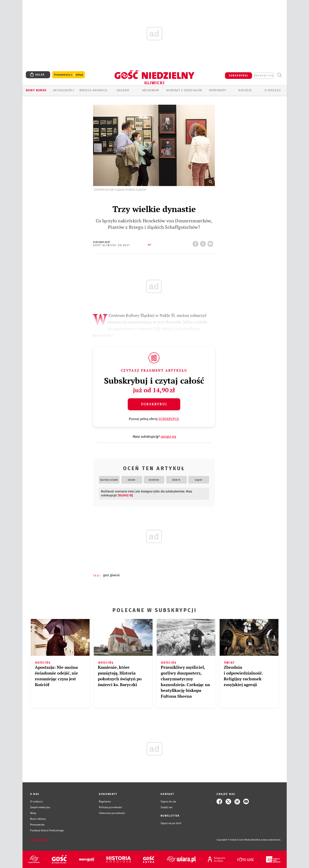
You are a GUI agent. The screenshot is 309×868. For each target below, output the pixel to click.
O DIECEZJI (273, 90)
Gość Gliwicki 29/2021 (111, 245)
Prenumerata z (69, 75)
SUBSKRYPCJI (169, 419)
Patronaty (218, 90)
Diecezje (245, 90)
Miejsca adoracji (93, 90)
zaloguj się (264, 76)
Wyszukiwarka (280, 75)
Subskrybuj (154, 404)
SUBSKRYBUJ (239, 76)
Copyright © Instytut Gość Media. (234, 840)
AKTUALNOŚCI (64, 90)
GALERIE (123, 90)
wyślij (211, 243)
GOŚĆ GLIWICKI (111, 575)
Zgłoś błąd (40, 840)
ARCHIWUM (151, 90)
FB (196, 243)
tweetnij (204, 243)
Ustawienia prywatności (112, 813)
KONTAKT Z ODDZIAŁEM (184, 90)
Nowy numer (36, 90)
